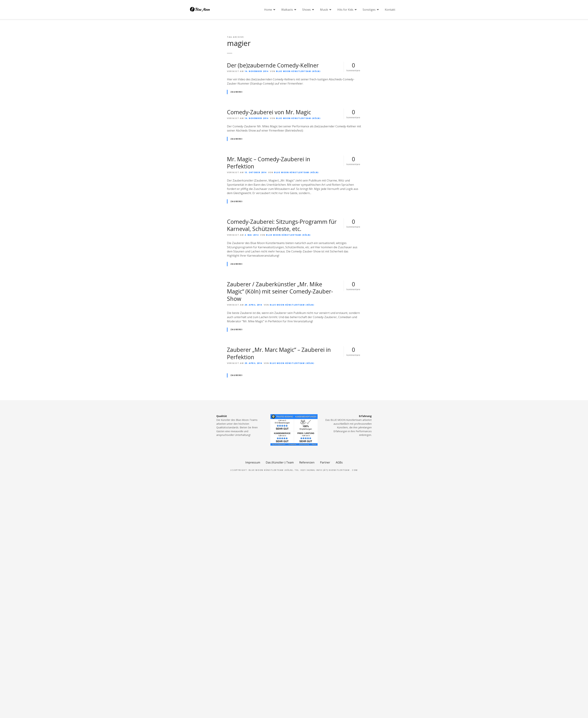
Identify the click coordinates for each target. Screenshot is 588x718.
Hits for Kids (345, 10)
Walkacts (287, 10)
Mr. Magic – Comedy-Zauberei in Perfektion (269, 163)
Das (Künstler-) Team (280, 462)
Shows (306, 10)
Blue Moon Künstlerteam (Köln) (298, 71)
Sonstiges (369, 10)
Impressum (253, 462)
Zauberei (237, 92)
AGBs (339, 462)
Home (268, 10)
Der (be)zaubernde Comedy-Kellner (273, 65)
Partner (325, 462)
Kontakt (390, 10)
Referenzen (307, 462)
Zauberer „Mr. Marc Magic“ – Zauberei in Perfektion (279, 353)
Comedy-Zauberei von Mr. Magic (269, 112)
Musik (324, 10)
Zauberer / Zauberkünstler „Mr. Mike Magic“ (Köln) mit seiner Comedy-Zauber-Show (280, 291)
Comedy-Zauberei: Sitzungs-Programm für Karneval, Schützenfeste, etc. (282, 225)
